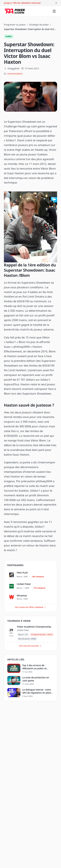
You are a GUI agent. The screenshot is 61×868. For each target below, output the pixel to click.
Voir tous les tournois (31, 646)
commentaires (15, 74)
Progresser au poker (15, 25)
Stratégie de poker (39, 25)
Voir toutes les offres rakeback (31, 607)
